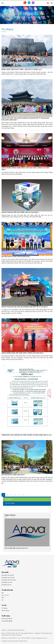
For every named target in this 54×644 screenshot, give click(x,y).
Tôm (3, 598)
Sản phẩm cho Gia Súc (8, 575)
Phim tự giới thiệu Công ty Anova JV (16, 548)
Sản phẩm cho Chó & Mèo (9, 580)
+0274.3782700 (26, 638)
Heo (3, 593)
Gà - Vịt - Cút (5, 595)
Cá (2, 600)
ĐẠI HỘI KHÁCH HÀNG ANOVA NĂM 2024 (15, 257)
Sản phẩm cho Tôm (7, 582)
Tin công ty (9, 499)
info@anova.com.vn (41, 638)
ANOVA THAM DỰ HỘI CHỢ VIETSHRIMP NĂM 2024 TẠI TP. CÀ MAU (24, 307)
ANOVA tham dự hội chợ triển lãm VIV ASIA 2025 (20, 212)
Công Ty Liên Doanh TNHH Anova (17, 641)
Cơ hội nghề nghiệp (7, 621)
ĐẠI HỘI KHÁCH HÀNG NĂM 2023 (13, 475)
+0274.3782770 (13, 638)
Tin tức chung (10, 503)
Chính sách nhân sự (7, 619)
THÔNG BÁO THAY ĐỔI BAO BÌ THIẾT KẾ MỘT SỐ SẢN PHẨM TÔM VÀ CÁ (26, 435)
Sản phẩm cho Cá (6, 585)
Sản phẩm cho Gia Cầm (8, 578)
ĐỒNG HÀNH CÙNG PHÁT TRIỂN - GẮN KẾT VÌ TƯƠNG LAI (21, 69)
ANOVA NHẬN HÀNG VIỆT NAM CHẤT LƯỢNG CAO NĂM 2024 (22, 353)
